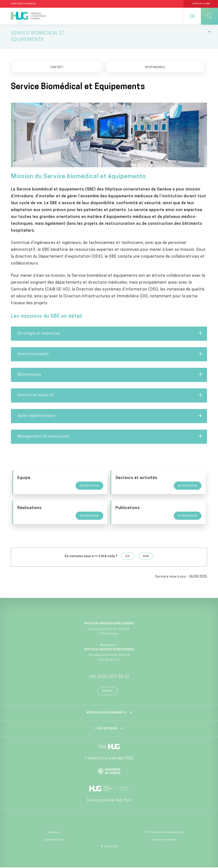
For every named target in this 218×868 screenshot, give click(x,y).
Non (146, 557)
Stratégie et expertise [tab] (110, 334)
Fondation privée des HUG (109, 759)
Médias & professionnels (106, 713)
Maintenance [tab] (110, 375)
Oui (128, 557)
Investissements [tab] (110, 355)
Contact (107, 692)
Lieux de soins (106, 729)
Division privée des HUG (109, 801)
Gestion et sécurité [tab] (110, 396)
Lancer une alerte (164, 840)
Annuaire (54, 833)
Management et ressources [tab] (110, 437)
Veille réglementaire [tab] (110, 417)
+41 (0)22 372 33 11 (109, 677)
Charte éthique (54, 840)
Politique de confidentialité (164, 833)
